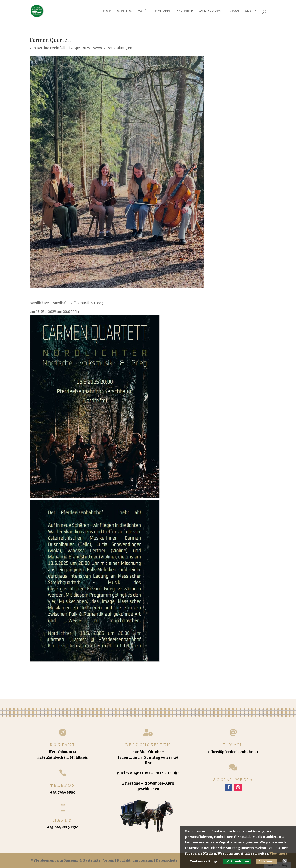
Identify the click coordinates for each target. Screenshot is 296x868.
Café (142, 12)
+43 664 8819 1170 (63, 827)
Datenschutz (167, 860)
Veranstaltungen (118, 48)
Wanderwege (211, 12)
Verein (251, 12)
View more (279, 853)
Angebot (185, 12)
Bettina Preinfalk (51, 48)
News (234, 12)
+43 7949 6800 (63, 792)
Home (105, 12)
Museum (124, 12)
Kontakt (124, 860)
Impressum (143, 860)
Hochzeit (161, 12)
